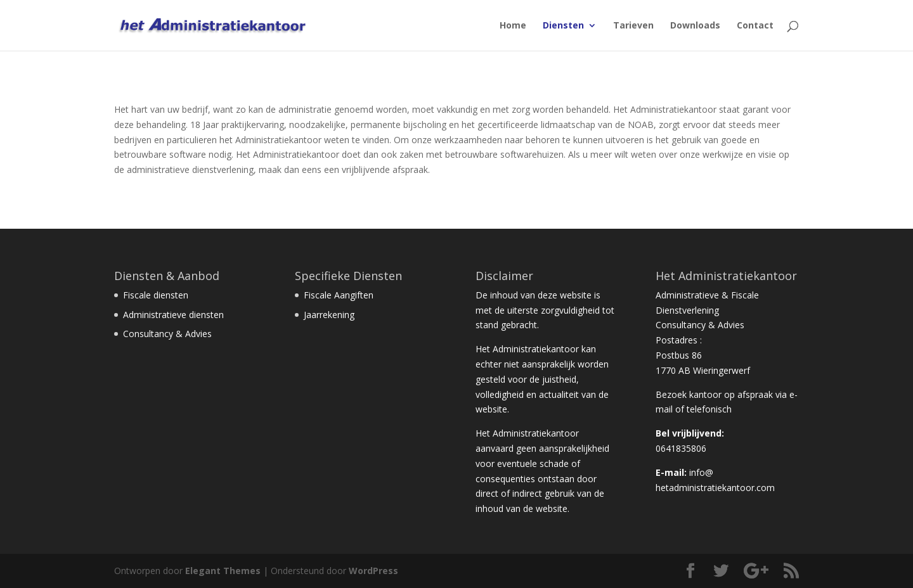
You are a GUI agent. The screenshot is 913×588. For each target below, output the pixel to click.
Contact (755, 26)
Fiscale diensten (156, 295)
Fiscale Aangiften (339, 295)
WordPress (373, 571)
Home (513, 26)
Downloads (695, 26)
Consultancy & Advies (167, 334)
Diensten (563, 26)
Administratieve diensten (173, 315)
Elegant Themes (223, 571)
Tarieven (633, 26)
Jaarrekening (329, 315)
